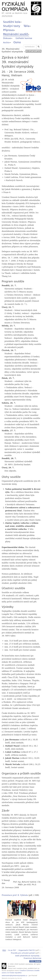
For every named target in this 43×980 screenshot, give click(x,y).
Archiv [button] (7, 43)
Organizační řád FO (27, 950)
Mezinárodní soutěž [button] (16, 34)
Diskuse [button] (8, 38)
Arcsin (20, 978)
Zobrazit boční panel (33, 51)
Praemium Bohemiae (32, 958)
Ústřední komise (24, 38)
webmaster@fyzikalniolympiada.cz (14, 975)
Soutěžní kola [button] (12, 22)
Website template (8, 978)
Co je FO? (12, 950)
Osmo (17, 42)
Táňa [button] (27, 26)
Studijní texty (12, 26)
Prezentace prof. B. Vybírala (15, 895)
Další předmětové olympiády (27, 955)
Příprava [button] (9, 30)
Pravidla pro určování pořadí (23, 953)
